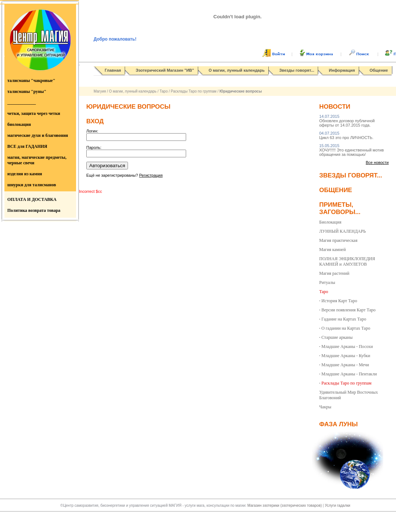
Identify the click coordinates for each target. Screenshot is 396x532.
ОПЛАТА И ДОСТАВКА (32, 199)
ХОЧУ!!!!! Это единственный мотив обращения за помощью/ (352, 150)
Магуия (100, 91)
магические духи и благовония (38, 135)
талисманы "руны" (27, 91)
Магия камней (333, 250)
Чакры (325, 407)
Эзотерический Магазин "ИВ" (165, 70)
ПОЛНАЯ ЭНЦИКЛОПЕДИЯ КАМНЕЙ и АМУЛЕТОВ (347, 261)
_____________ (22, 102)
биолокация (19, 124)
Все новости (377, 162)
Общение (379, 70)
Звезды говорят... (297, 70)
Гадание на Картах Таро (344, 319)
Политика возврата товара (34, 210)
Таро (163, 91)
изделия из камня (25, 174)
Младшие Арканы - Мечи (345, 365)
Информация (342, 70)
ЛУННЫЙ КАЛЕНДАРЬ (342, 231)
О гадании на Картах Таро (346, 328)
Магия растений (334, 273)
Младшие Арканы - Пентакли (349, 374)
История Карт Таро (339, 301)
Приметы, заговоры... (340, 208)
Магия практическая (338, 240)
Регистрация (151, 175)
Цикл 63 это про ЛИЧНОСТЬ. (346, 135)
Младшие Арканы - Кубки (346, 356)
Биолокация (330, 222)
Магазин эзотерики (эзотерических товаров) (285, 505)
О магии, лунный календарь (237, 70)
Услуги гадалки (337, 505)
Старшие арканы (337, 337)
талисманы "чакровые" (31, 80)
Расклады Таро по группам (194, 91)
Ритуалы (327, 282)
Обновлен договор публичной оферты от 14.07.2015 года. (347, 121)
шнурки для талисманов (32, 185)
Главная (113, 70)
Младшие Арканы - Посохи (347, 346)
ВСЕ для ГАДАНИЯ (27, 146)
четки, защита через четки (34, 113)
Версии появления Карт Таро (348, 310)
